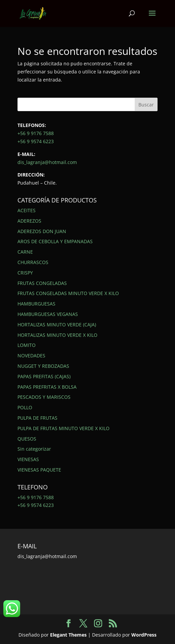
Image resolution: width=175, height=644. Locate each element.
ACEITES (27, 210)
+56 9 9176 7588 (36, 133)
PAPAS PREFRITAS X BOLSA (47, 387)
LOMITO (27, 345)
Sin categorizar (34, 449)
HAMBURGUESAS (36, 304)
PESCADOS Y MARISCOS (44, 397)
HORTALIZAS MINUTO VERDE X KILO (57, 335)
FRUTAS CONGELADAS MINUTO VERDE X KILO (68, 293)
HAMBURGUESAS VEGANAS (48, 314)
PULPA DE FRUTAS (37, 418)
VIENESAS (28, 459)
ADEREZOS (29, 221)
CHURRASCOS (33, 262)
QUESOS (27, 439)
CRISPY (25, 273)
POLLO (25, 407)
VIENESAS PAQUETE (39, 470)
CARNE (25, 252)
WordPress (144, 635)
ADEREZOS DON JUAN (42, 231)
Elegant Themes (68, 635)
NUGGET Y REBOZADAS (43, 366)
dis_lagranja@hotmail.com (47, 162)
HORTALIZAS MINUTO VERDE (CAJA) (57, 325)
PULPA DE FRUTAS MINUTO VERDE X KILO (63, 428)
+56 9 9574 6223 (36, 141)
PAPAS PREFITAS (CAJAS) (44, 376)
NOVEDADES (31, 356)
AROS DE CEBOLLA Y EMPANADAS (55, 241)
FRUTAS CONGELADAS (42, 283)
